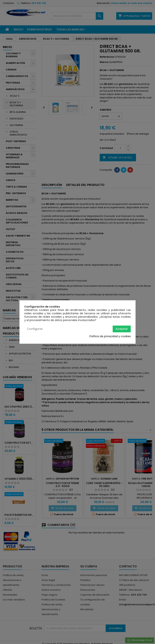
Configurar (35, 329)
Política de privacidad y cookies (110, 336)
